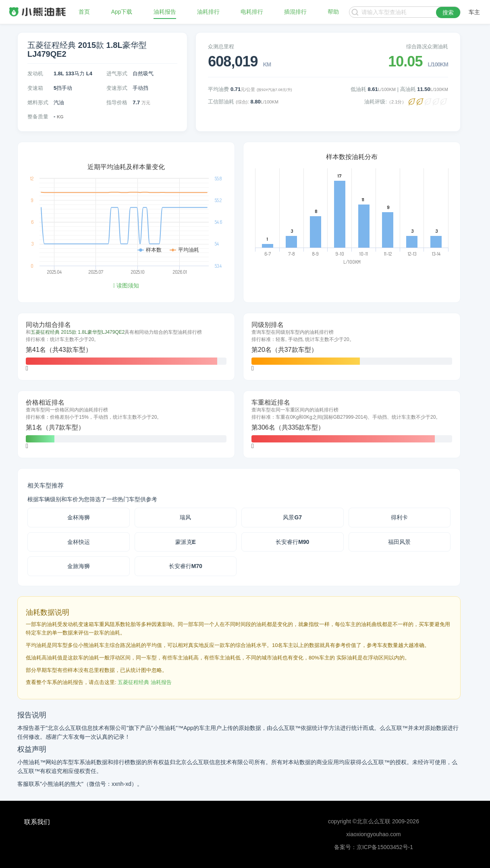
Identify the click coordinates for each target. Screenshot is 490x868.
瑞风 (185, 517)
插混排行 (295, 12)
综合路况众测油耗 (427, 46)
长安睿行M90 (292, 542)
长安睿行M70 (186, 566)
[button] (27, 368)
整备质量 (38, 117)
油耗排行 (208, 12)
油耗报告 (165, 12)
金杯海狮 (79, 517)
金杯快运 (79, 542)
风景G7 (292, 517)
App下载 (122, 12)
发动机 (35, 73)
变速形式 (117, 88)
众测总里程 (221, 46)
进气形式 (117, 73)
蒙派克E (186, 542)
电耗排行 (252, 12)
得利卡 (399, 517)
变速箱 (35, 88)
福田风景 (399, 542)
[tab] (126, 347)
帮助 (333, 12)
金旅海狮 (79, 566)
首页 (84, 12)
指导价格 (117, 102)
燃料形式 (38, 102)
